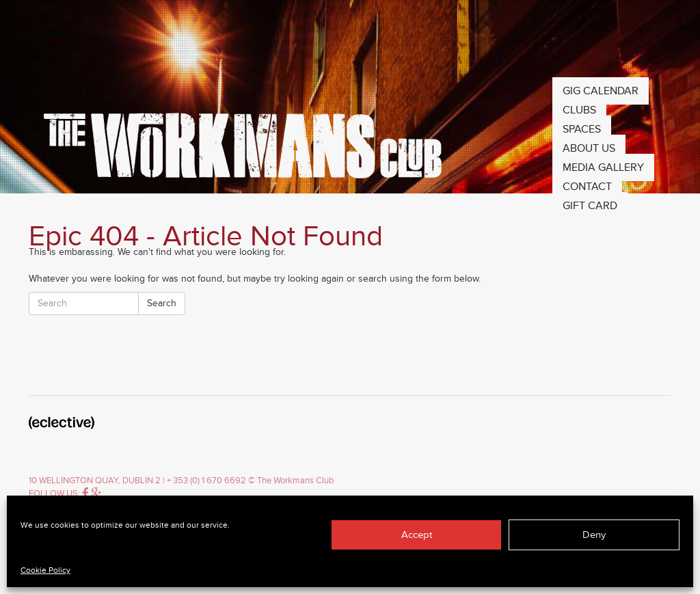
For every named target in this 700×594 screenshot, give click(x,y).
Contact (587, 187)
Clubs (579, 110)
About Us (589, 148)
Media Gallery (603, 167)
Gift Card (590, 206)
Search (162, 303)
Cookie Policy (45, 570)
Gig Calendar (601, 91)
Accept (417, 535)
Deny (594, 535)
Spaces (582, 129)
